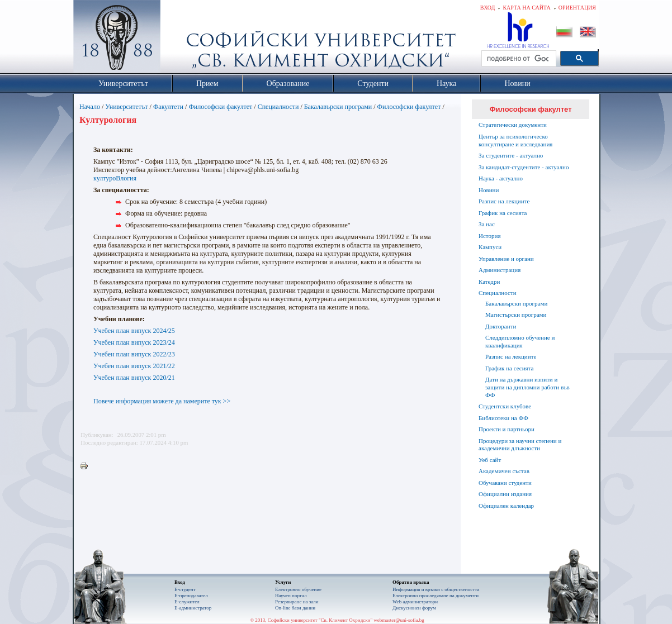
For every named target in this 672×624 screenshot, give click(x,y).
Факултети (168, 107)
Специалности (278, 107)
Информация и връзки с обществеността (436, 589)
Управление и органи (506, 259)
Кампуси (490, 247)
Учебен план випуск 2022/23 (134, 354)
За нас (487, 224)
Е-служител (187, 602)
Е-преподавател (191, 596)
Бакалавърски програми (338, 107)
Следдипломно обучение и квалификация (520, 341)
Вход (488, 8)
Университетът (126, 107)
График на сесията (503, 213)
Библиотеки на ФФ (503, 418)
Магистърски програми (516, 315)
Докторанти (501, 326)
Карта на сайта (526, 8)
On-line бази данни (295, 608)
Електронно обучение (298, 589)
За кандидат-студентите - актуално (524, 167)
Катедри (489, 282)
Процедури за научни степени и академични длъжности (520, 445)
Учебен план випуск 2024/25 (134, 331)
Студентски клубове (505, 406)
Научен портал (291, 596)
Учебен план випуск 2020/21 (134, 378)
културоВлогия (115, 178)
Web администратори (415, 602)
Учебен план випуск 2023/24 (134, 342)
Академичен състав (504, 471)
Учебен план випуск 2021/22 (134, 366)
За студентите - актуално (511, 155)
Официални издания (505, 494)
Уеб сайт (490, 460)
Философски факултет (220, 107)
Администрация (500, 270)
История (489, 236)
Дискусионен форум (414, 608)
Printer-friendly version (87, 466)
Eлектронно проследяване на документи (436, 596)
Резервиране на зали (297, 602)
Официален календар (506, 506)
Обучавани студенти (505, 483)
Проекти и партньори (507, 429)
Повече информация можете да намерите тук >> (162, 401)
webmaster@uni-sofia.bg (399, 620)
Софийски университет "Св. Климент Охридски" (180, 39)
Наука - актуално (501, 178)
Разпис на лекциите (504, 201)
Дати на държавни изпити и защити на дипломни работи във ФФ (527, 387)
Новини (489, 190)
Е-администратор (193, 608)
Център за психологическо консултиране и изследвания (515, 140)
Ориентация (577, 8)
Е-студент (185, 589)
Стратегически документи (513, 125)
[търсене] (518, 59)
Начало (90, 107)
